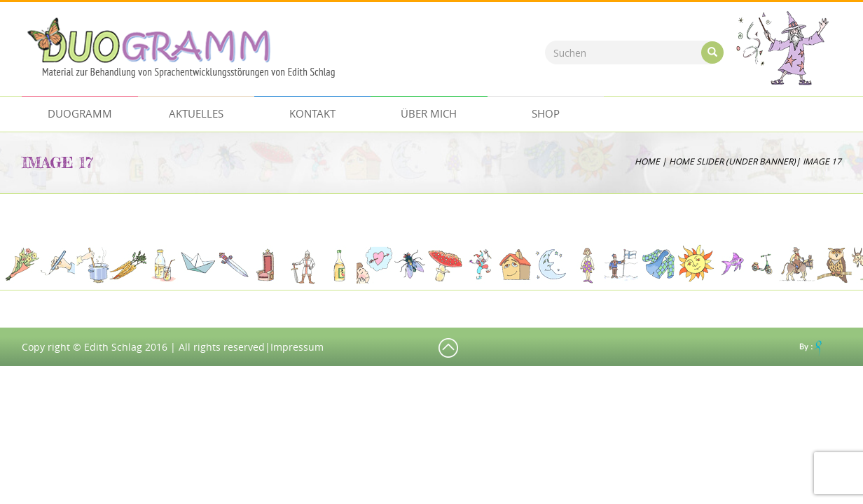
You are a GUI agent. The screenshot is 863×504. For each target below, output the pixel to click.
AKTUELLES (196, 114)
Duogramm (80, 114)
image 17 (57, 162)
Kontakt (312, 114)
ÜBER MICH (429, 114)
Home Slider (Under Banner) (732, 161)
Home (647, 161)
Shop (546, 114)
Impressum (297, 347)
